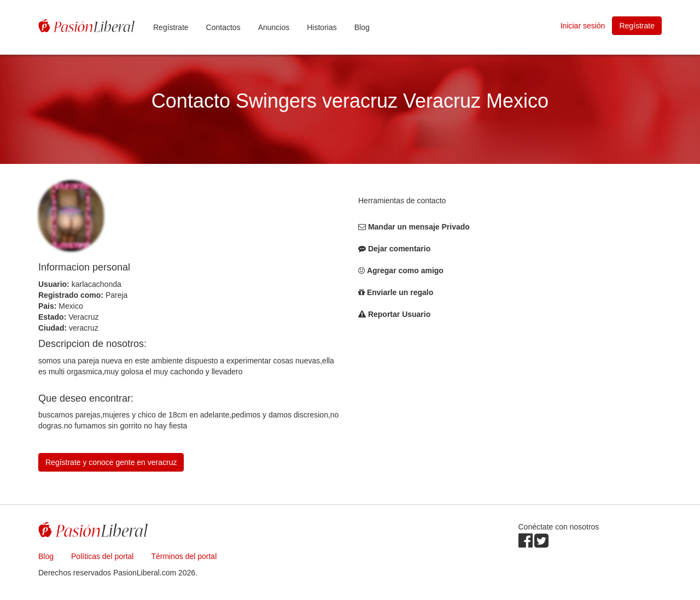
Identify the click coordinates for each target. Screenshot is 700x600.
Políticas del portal (102, 556)
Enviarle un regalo (400, 292)
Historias (322, 27)
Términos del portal (184, 556)
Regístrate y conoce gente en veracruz (111, 462)
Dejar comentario (399, 249)
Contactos (223, 27)
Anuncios (274, 27)
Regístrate (171, 27)
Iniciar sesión (583, 26)
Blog (362, 27)
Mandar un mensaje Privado (419, 227)
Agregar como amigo (405, 270)
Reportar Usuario (399, 314)
